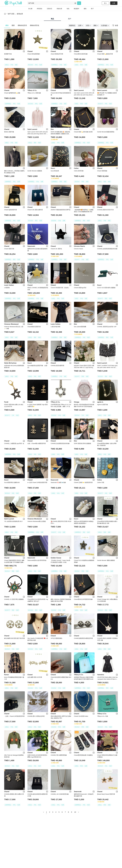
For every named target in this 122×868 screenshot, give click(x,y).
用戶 (70, 19)
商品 (52, 19)
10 (75, 812)
